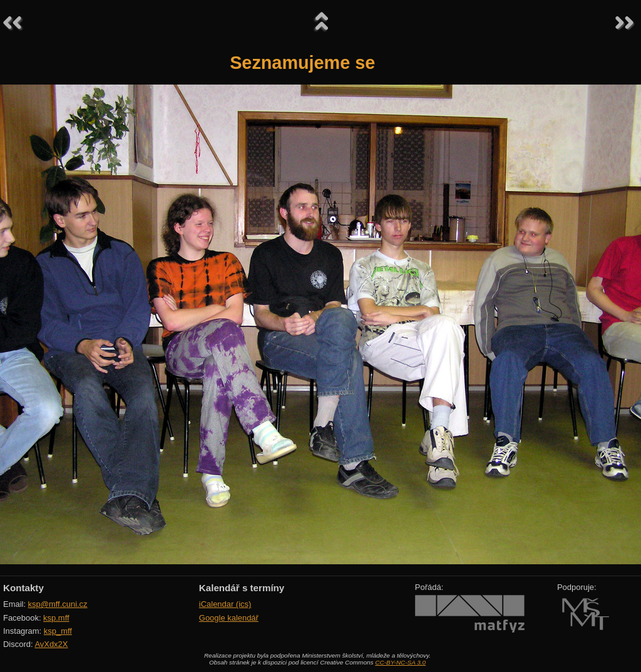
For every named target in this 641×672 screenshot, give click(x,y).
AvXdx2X (51, 644)
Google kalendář (229, 618)
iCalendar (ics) (225, 604)
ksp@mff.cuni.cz (58, 604)
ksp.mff (56, 618)
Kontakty (23, 588)
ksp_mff (58, 631)
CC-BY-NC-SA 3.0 (400, 662)
